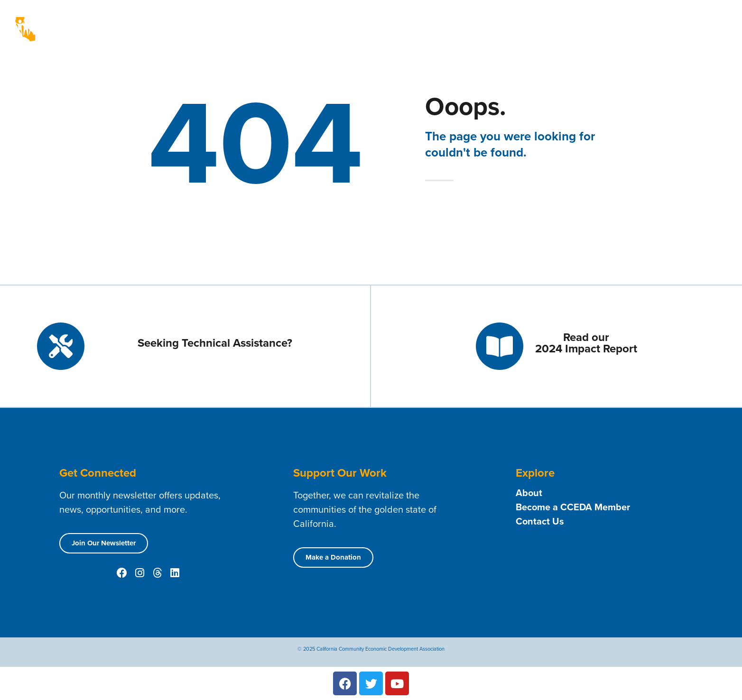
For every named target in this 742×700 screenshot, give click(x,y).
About (361, 22)
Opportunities (343, 36)
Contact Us (560, 22)
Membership (412, 22)
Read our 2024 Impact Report (586, 343)
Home (325, 22)
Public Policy (405, 36)
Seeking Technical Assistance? (215, 343)
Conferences (469, 36)
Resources (612, 22)
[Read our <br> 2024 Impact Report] (500, 346)
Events (658, 22)
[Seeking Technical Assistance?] (61, 346)
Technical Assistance (489, 22)
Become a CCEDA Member (573, 507)
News (695, 22)
